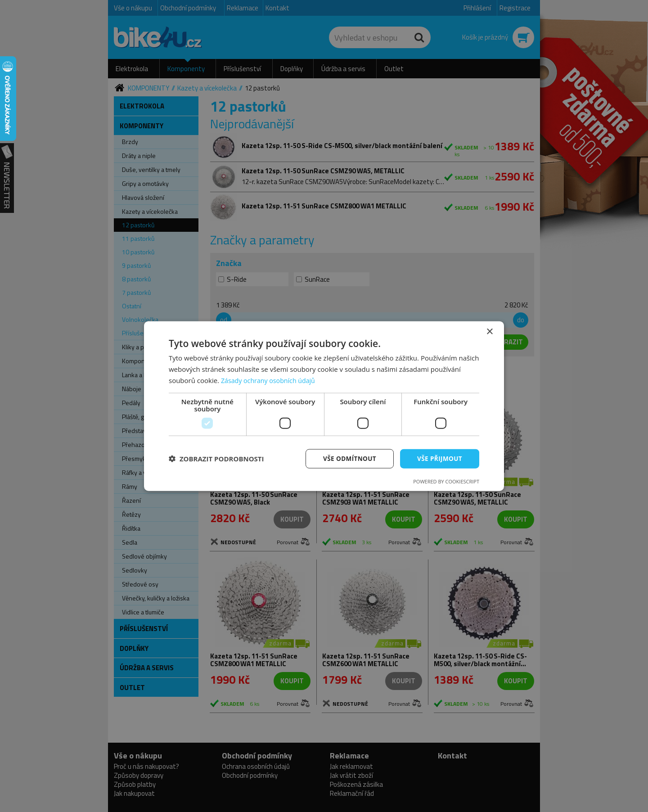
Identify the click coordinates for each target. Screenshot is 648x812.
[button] (216, 459)
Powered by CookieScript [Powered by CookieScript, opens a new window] (446, 481)
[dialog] (324, 406)
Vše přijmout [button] (439, 458)
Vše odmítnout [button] (347, 458)
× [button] (489, 332)
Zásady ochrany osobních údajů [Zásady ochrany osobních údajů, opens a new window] (271, 380)
